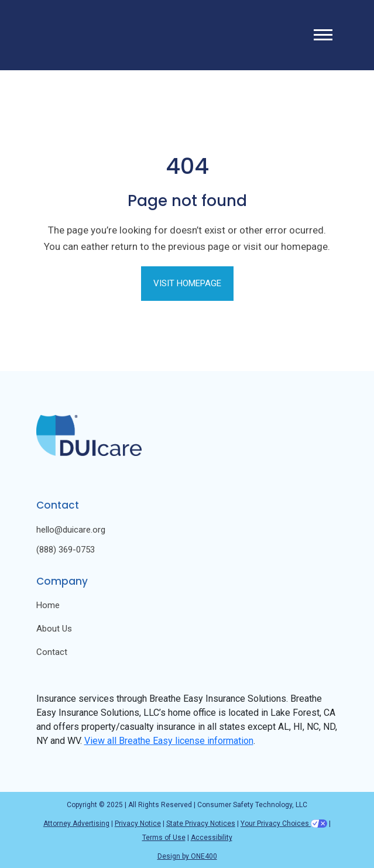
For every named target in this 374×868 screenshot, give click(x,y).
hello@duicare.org (71, 530)
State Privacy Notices (201, 824)
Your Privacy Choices (284, 824)
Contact (52, 652)
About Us (54, 629)
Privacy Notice (138, 824)
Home (48, 605)
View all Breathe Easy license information (169, 741)
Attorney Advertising (76, 824)
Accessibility (212, 838)
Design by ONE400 (187, 856)
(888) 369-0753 (66, 550)
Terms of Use (164, 838)
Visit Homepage (187, 283)
